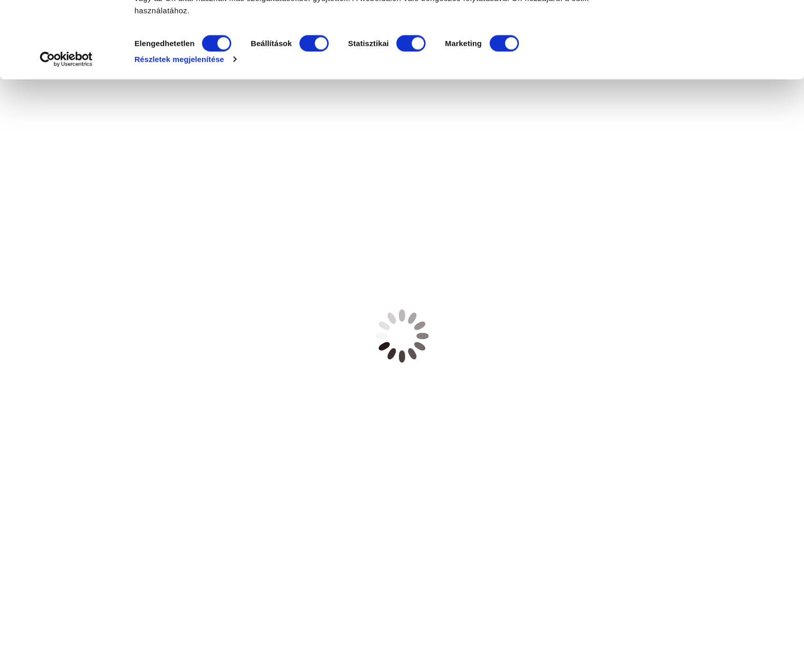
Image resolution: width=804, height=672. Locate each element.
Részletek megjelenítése (179, 135)
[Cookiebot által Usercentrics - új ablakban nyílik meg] (66, 135)
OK (719, 27)
